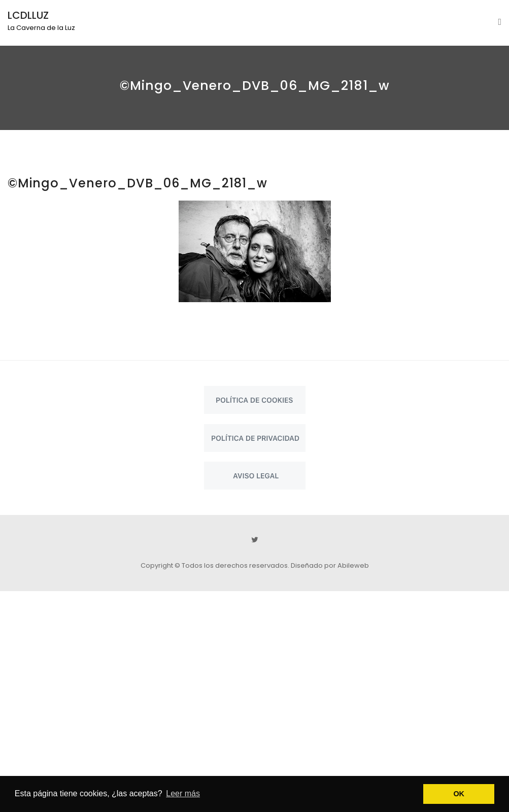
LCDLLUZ (28, 15)
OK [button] (459, 794)
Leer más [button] (183, 793)
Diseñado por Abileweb (330, 565)
